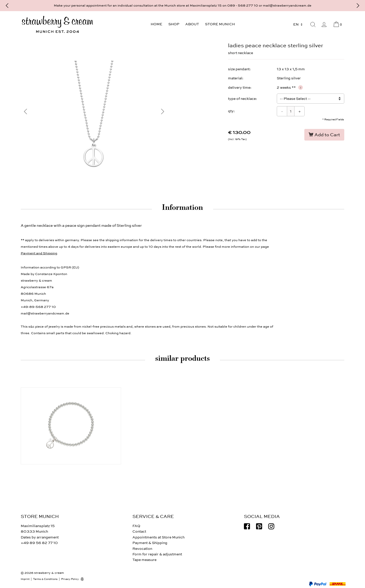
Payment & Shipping (150, 543)
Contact (139, 532)
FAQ (136, 526)
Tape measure (144, 560)
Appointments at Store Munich (158, 537)
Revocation (142, 549)
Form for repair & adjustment (157, 554)
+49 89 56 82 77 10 (39, 543)
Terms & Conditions (45, 579)
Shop (174, 24)
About (192, 24)
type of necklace (242, 99)
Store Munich (220, 24)
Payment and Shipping (39, 253)
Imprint (25, 579)
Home (156, 24)
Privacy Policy (70, 579)
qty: (231, 111)
